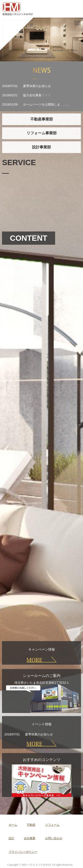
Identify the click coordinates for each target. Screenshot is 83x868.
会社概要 (30, 838)
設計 (12, 838)
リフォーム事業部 (42, 133)
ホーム (13, 825)
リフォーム (52, 825)
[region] (41, 39)
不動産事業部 (42, 119)
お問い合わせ (54, 838)
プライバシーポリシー (23, 852)
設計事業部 (41, 147)
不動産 (31, 825)
